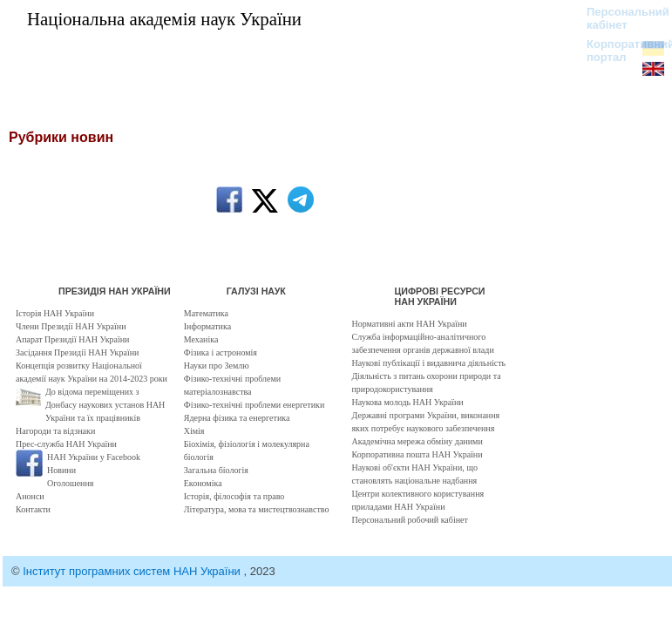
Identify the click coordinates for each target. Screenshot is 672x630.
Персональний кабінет (619, 18)
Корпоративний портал (619, 51)
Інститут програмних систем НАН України (133, 571)
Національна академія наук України (164, 19)
